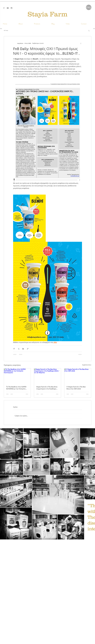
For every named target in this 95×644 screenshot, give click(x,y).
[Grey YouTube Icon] (8, 8)
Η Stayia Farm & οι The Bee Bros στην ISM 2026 (76, 388)
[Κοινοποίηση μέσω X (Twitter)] (19, 349)
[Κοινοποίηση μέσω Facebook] (14, 349)
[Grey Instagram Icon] (12, 8)
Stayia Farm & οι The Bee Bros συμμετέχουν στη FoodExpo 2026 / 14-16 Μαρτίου (47, 388)
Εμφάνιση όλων (87, 365)
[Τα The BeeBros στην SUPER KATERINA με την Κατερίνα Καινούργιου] (17, 376)
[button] (89, 31)
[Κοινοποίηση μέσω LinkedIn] (23, 349)
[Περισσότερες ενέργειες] (81, 43)
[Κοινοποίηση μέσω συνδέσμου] (28, 349)
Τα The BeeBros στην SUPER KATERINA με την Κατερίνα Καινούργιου (16, 388)
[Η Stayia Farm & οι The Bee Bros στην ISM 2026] (78, 376)
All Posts (6, 31)
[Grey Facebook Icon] (4, 8)
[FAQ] (89, 7)
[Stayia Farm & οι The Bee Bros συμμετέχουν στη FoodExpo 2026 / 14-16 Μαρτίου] (47, 376)
